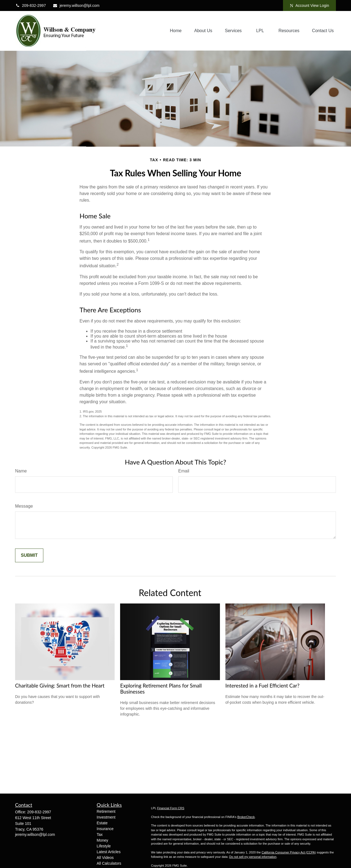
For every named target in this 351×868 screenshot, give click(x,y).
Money (103, 840)
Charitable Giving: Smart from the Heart (60, 686)
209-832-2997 (30, 5)
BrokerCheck (246, 817)
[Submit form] (29, 555)
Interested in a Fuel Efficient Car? (262, 686)
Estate (102, 823)
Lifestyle (104, 846)
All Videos (105, 858)
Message (24, 506)
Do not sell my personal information (253, 857)
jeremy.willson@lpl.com (76, 5)
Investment (106, 817)
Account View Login (309, 6)
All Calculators (109, 863)
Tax (100, 834)
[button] (176, 31)
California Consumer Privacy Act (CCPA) (289, 852)
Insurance (105, 829)
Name (21, 471)
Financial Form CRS (171, 808)
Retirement (106, 811)
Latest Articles (109, 852)
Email (184, 471)
